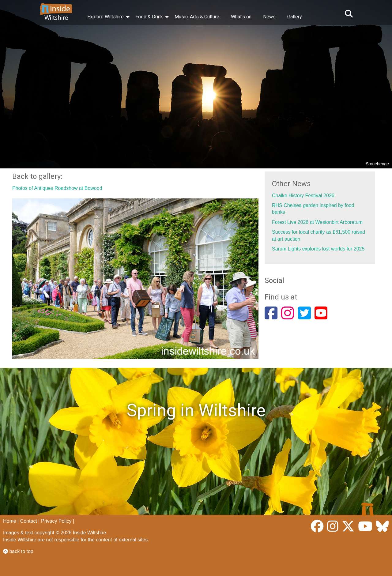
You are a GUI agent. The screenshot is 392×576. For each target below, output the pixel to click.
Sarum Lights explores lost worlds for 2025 (318, 249)
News (269, 17)
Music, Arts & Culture (197, 17)
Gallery (295, 17)
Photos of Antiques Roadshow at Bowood (57, 188)
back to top (18, 551)
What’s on (241, 17)
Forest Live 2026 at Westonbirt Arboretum (317, 222)
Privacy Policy (56, 521)
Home (10, 521)
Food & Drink (149, 17)
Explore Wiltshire (106, 17)
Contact (29, 521)
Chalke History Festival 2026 (303, 196)
